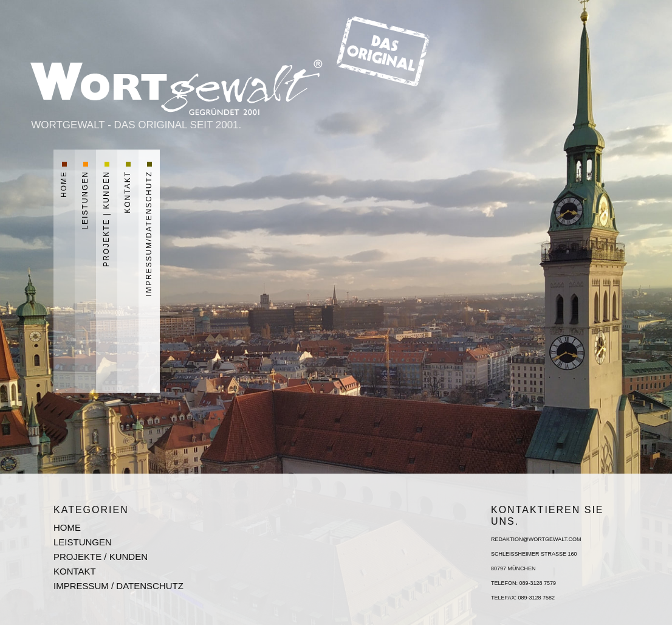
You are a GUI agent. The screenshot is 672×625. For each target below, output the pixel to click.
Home (67, 527)
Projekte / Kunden (101, 557)
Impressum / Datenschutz (118, 586)
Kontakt (75, 571)
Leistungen (83, 542)
